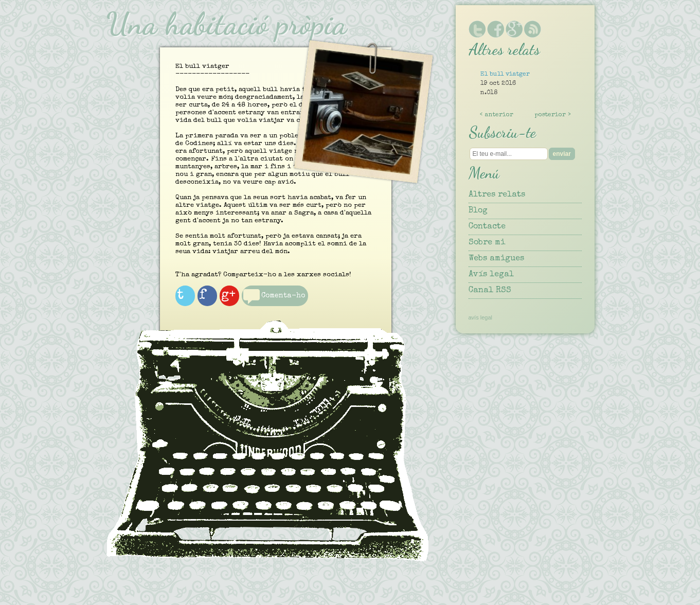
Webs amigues (496, 259)
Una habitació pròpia (226, 24)
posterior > (553, 115)
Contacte (487, 227)
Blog (478, 211)
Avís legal (491, 275)
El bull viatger (505, 75)
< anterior (497, 115)
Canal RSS (490, 291)
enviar (562, 154)
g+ (241, 301)
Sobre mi (487, 243)
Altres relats (497, 195)
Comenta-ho (271, 310)
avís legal (480, 317)
